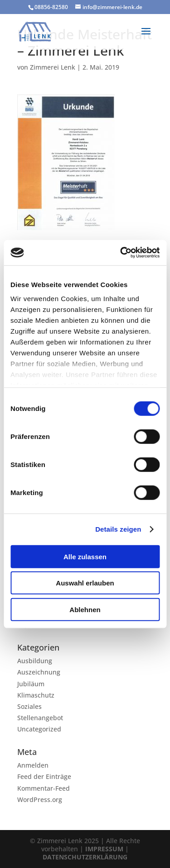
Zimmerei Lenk (53, 67)
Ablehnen (85, 609)
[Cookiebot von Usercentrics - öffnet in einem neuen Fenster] (121, 253)
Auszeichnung (39, 672)
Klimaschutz (36, 695)
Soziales (29, 706)
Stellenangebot (40, 718)
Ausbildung (35, 661)
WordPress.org (40, 800)
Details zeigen (118, 529)
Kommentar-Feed (44, 788)
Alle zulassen (85, 556)
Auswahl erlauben (85, 583)
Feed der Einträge (44, 776)
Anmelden (33, 765)
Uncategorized (39, 729)
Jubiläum (31, 684)
